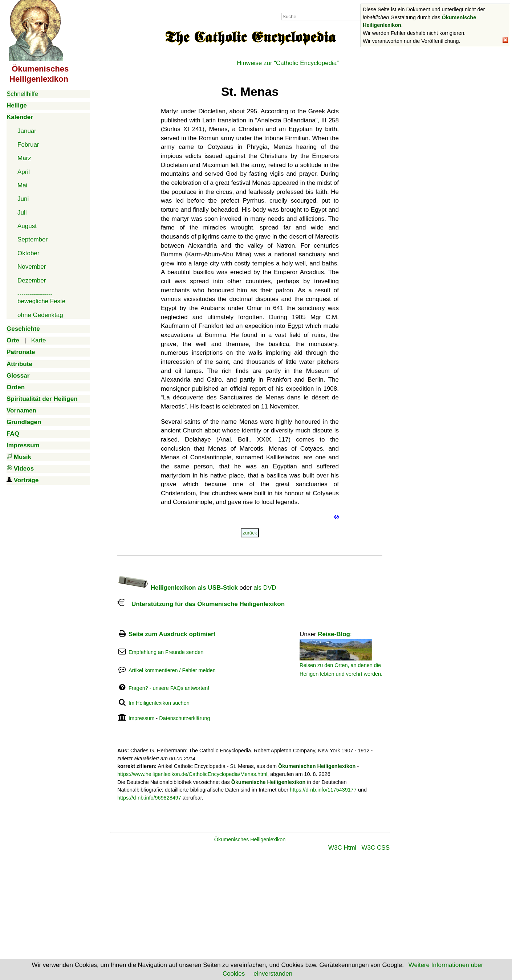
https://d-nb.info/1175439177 (323, 790)
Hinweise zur (288, 63)
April (24, 172)
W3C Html (342, 848)
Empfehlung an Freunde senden (166, 652)
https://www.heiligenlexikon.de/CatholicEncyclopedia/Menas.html (192, 774)
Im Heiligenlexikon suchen (159, 703)
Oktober (28, 253)
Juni (23, 199)
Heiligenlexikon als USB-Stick (178, 588)
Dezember (32, 280)
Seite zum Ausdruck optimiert (172, 634)
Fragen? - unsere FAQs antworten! (169, 688)
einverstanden (273, 974)
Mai (22, 185)
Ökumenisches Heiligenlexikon (250, 839)
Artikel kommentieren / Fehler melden (172, 670)
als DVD (265, 588)
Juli (22, 213)
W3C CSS (376, 848)
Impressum (141, 718)
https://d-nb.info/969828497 (149, 798)
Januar (27, 131)
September (32, 239)
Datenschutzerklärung (184, 718)
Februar (28, 145)
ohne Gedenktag (40, 315)
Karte (39, 340)
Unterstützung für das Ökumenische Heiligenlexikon (201, 604)
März (24, 158)
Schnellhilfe (22, 94)
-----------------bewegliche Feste (41, 298)
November (32, 267)
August (27, 226)
